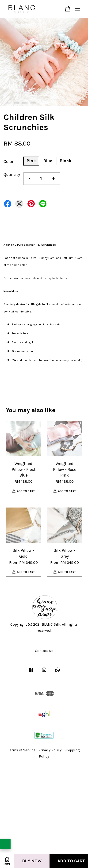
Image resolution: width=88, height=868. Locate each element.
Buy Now (32, 861)
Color (8, 162)
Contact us (44, 651)
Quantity (12, 174)
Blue (48, 161)
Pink (31, 161)
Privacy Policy (50, 750)
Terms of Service (22, 750)
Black (65, 161)
